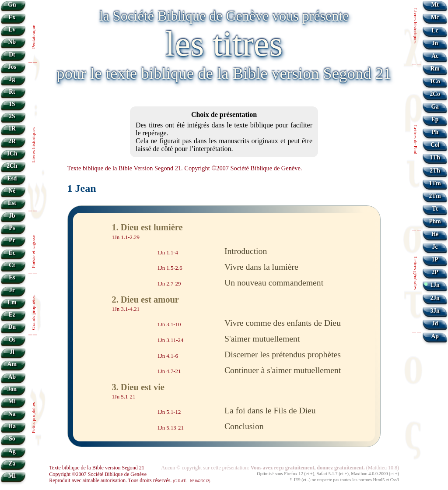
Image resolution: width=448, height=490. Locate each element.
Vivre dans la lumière (261, 267)
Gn (12, 5)
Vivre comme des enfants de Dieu (283, 323)
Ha (12, 426)
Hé (435, 234)
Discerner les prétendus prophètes (283, 354)
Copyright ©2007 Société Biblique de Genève (98, 474)
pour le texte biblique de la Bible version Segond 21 (224, 73)
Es (12, 277)
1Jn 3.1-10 (169, 324)
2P (435, 272)
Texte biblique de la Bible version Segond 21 (97, 468)
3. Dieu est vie (138, 387)
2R (12, 141)
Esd (12, 178)
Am (12, 364)
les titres (224, 44)
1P (435, 259)
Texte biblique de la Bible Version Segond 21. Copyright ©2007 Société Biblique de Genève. (185, 168)
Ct (12, 265)
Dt (12, 55)
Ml (12, 476)
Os (12, 340)
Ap (435, 336)
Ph (435, 132)
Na (12, 414)
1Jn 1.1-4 (168, 253)
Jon (12, 389)
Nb (12, 42)
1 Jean (82, 188)
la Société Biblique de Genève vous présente (224, 16)
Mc (435, 17)
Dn (12, 327)
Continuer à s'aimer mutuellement (283, 370)
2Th (435, 171)
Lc (435, 30)
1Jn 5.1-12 (169, 412)
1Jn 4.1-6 (168, 356)
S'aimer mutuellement (262, 338)
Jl (12, 352)
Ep (435, 119)
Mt (435, 5)
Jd (435, 323)
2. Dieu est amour (145, 300)
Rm (435, 69)
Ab (12, 377)
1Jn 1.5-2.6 (170, 268)
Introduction (246, 251)
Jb (12, 216)
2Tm (435, 196)
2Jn (435, 298)
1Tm (435, 183)
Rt (12, 92)
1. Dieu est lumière (147, 227)
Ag (12, 451)
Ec (12, 253)
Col (435, 145)
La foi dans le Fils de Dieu (270, 410)
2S (12, 116)
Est (12, 203)
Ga (435, 107)
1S (12, 104)
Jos (12, 67)
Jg (12, 79)
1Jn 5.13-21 (170, 428)
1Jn (435, 285)
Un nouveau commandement (274, 282)
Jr (12, 290)
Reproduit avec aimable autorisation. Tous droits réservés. (129, 480)
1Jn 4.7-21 (169, 371)
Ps (12, 228)
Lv (12, 30)
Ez (12, 315)
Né (12, 191)
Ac (435, 56)
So (12, 439)
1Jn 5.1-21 (123, 397)
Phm (435, 221)
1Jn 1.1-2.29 (126, 237)
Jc (435, 247)
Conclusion (244, 426)
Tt (435, 209)
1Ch (12, 153)
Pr (12, 240)
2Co (435, 94)
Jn (435, 43)
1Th (435, 157)
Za (12, 464)
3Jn (435, 311)
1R (12, 129)
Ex (12, 17)
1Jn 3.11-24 (170, 340)
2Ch (12, 166)
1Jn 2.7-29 (169, 284)
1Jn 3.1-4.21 (126, 309)
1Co (435, 81)
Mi (12, 401)
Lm (12, 302)
